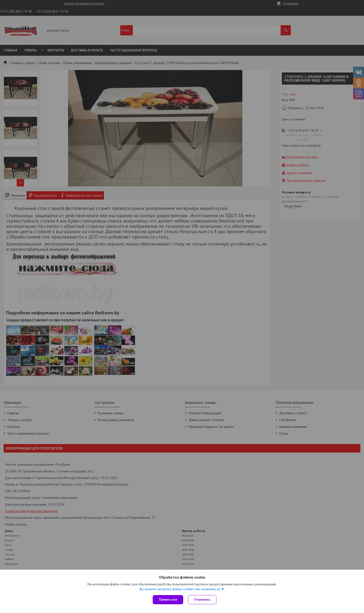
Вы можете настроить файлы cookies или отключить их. (180, 589)
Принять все (168, 600)
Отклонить (202, 600)
